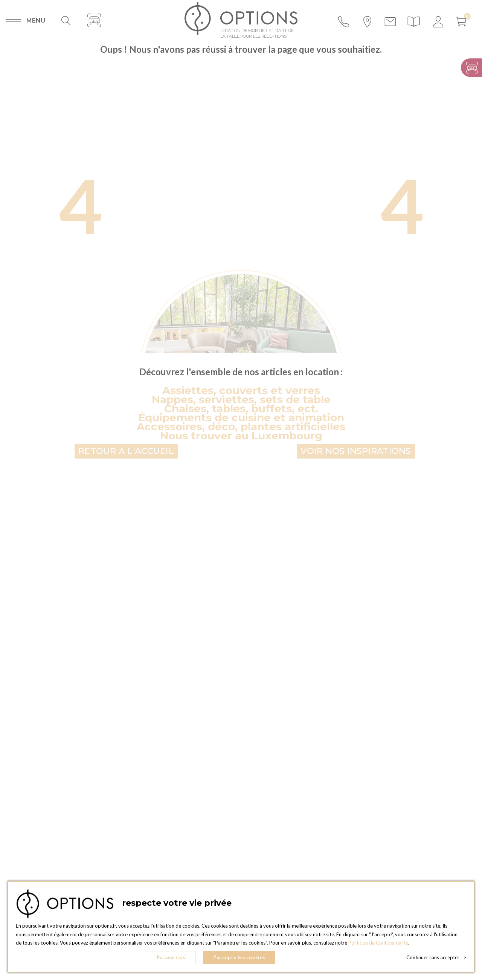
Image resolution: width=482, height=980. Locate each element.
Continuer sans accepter (436, 957)
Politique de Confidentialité (378, 943)
